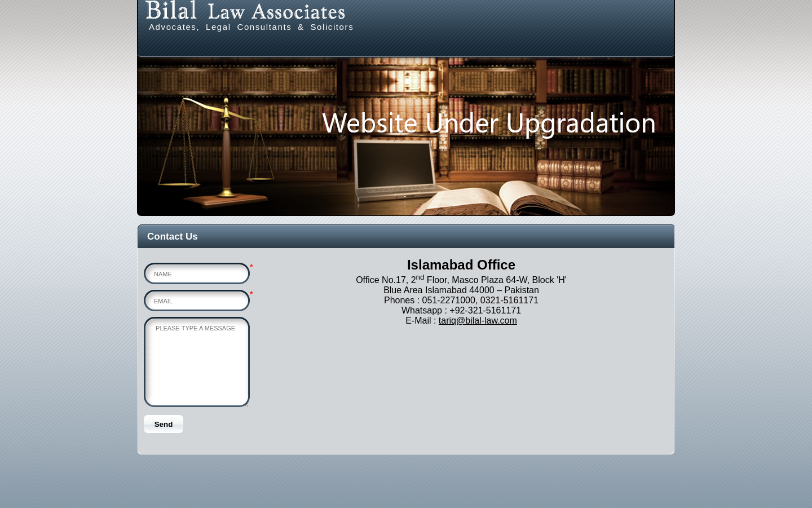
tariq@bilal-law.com (478, 321)
